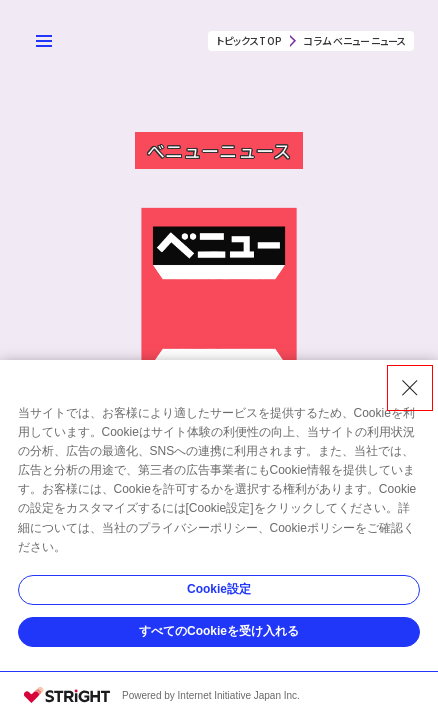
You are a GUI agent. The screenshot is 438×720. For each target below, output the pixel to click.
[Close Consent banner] (410, 388)
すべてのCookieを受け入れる (219, 631)
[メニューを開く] (44, 41)
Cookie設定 (219, 589)
